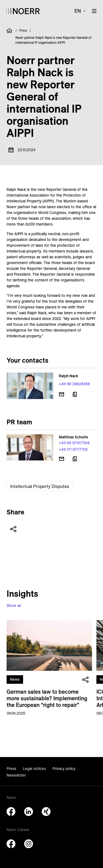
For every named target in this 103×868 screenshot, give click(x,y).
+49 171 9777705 (73, 449)
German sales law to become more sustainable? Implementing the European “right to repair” (47, 698)
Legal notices (34, 769)
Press (23, 30)
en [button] (78, 11)
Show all (14, 606)
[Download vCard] (75, 394)
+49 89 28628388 (74, 384)
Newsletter (16, 775)
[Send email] (62, 394)
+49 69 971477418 (74, 443)
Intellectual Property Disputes (40, 486)
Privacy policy (64, 769)
